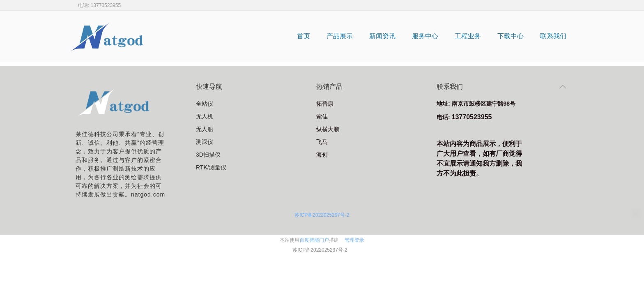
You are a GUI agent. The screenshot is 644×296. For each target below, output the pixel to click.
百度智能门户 (314, 240)
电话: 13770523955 (99, 5)
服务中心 (425, 36)
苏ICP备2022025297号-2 (322, 215)
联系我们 (553, 36)
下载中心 (511, 36)
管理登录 (354, 240)
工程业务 (468, 36)
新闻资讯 (382, 36)
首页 (304, 36)
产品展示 (340, 36)
